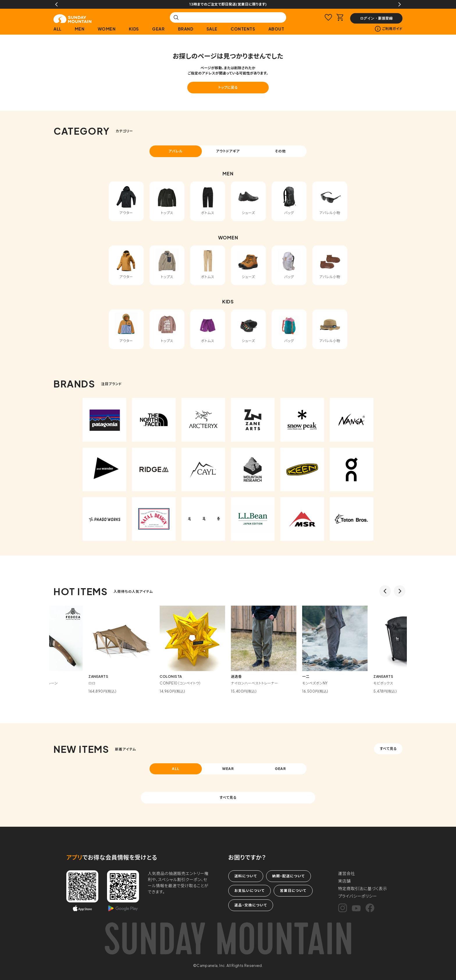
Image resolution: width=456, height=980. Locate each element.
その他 (280, 151)
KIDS (134, 29)
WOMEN (107, 29)
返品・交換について (251, 905)
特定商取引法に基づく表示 (363, 888)
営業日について (293, 891)
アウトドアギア (228, 151)
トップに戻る (228, 87)
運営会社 (347, 873)
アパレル (176, 151)
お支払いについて (250, 891)
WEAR (228, 769)
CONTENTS (243, 29)
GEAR (158, 29)
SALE (212, 29)
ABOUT (276, 29)
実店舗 (345, 881)
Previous (56, 4)
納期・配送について (288, 876)
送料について (246, 876)
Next (400, 4)
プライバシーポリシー (358, 896)
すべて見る (388, 749)
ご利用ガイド (389, 29)
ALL (58, 29)
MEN (80, 29)
